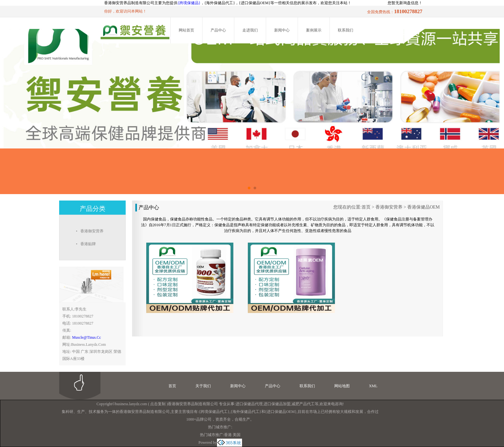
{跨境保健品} (189, 3)
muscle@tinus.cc (86, 337)
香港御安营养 (389, 207)
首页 (366, 207)
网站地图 (342, 386)
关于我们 (203, 386)
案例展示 (314, 30)
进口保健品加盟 (277, 404)
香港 (228, 435)
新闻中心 (282, 30)
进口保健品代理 (249, 404)
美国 (237, 435)
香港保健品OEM (423, 207)
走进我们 (250, 30)
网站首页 (186, 30)
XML (373, 386)
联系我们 (346, 30)
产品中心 (218, 30)
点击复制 (158, 404)
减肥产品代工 (303, 404)
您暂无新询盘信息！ (405, 3)
